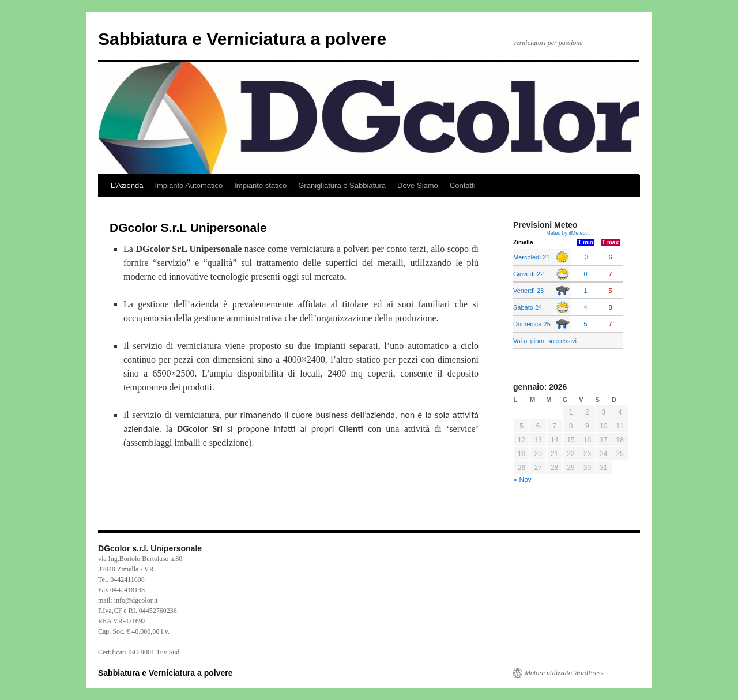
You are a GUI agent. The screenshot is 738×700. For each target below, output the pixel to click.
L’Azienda (127, 185)
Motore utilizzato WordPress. (565, 673)
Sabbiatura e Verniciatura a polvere (242, 39)
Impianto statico (260, 185)
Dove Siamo (418, 185)
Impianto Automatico (189, 185)
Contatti (463, 185)
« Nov (523, 480)
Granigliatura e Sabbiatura (342, 185)
